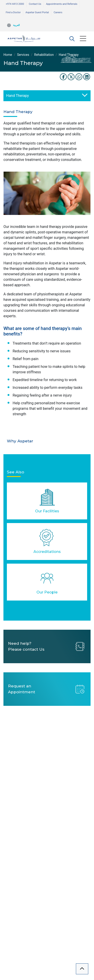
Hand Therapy (18, 96)
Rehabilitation (44, 55)
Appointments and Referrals (62, 4)
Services (23, 55)
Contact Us (35, 4)
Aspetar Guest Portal (37, 12)
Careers (58, 12)
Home (8, 55)
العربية (16, 25)
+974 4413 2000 (15, 4)
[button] (72, 39)
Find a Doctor (13, 12)
